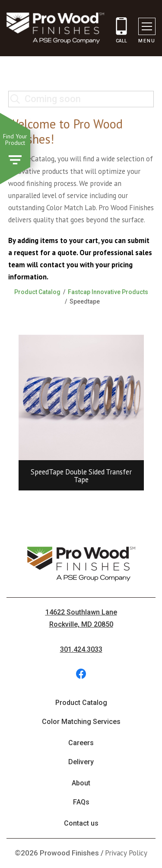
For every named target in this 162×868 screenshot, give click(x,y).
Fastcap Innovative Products (108, 292)
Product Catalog (37, 292)
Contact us (81, 823)
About (81, 783)
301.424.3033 (81, 649)
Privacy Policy (126, 853)
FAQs (81, 802)
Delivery (81, 762)
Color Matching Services (81, 722)
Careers (81, 743)
